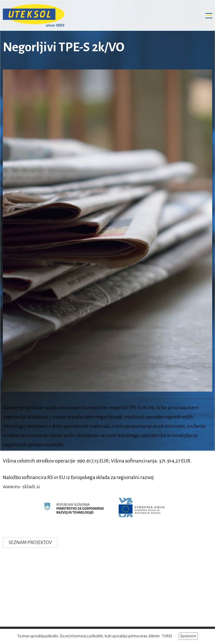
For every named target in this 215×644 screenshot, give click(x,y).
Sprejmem (188, 636)
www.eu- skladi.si (21, 487)
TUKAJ (167, 636)
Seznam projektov (30, 543)
